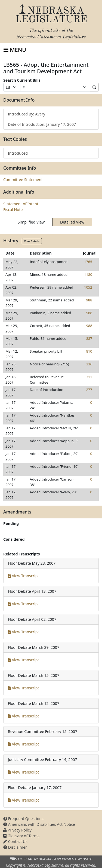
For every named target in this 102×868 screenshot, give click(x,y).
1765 (88, 262)
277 (89, 390)
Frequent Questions (23, 819)
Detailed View (72, 222)
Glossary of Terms (21, 836)
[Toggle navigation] (15, 50)
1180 (88, 274)
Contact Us (15, 841)
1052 (88, 287)
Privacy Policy (17, 830)
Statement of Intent (21, 204)
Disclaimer (15, 847)
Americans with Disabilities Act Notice (39, 824)
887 (89, 338)
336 (89, 364)
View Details (32, 241)
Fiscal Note (13, 210)
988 (89, 300)
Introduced (18, 153)
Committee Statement (23, 180)
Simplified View (31, 222)
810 (89, 351)
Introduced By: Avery (27, 114)
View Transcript (24, 576)
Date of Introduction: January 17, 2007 (42, 124)
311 (89, 377)
